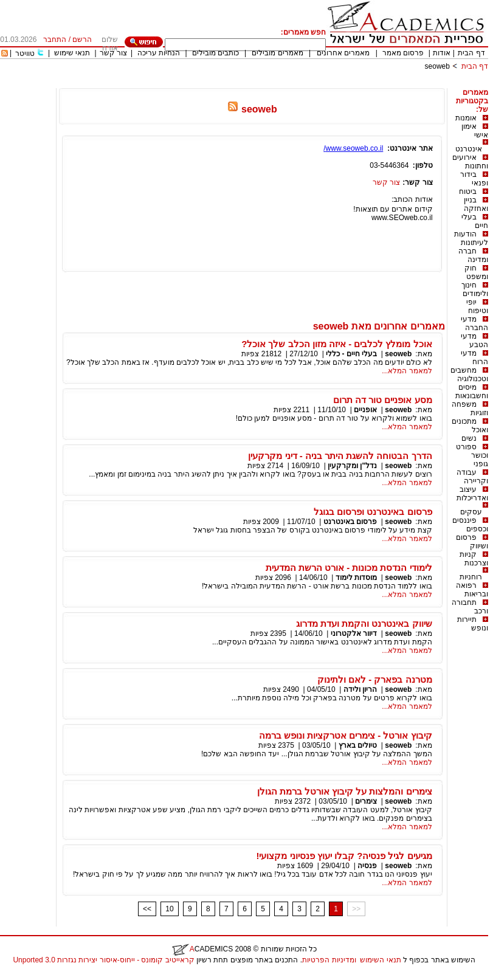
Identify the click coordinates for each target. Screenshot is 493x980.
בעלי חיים (475, 221)
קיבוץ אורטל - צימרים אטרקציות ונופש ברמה (346, 735)
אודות (442, 53)
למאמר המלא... (407, 371)
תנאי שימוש (72, 53)
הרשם (82, 40)
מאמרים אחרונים (343, 53)
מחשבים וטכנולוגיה (469, 374)
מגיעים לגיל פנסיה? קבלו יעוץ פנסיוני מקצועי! (344, 856)
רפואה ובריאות (472, 590)
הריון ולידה (360, 689)
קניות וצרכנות (474, 559)
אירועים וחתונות (470, 162)
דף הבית (471, 53)
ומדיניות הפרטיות (329, 960)
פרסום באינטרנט (350, 522)
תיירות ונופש (473, 624)
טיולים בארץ (358, 745)
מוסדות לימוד (356, 578)
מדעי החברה (474, 323)
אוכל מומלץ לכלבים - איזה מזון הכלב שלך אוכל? (337, 344)
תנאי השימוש (380, 960)
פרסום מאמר (403, 53)
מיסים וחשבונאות (472, 392)
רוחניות (471, 577)
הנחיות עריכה (159, 53)
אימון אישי (475, 131)
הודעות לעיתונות (471, 238)
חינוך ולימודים (475, 289)
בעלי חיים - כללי (351, 354)
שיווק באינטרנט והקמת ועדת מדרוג (364, 623)
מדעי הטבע (474, 340)
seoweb (437, 66)
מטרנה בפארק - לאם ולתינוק (375, 679)
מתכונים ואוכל (470, 426)
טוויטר (25, 53)
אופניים (365, 410)
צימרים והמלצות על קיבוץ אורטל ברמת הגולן (345, 791)
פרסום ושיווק (472, 542)
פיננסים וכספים (470, 525)
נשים (469, 438)
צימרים (366, 801)
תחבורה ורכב (470, 607)
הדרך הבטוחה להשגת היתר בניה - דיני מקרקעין (340, 456)
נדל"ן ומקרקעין (352, 466)
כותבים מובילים (215, 53)
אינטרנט (469, 149)
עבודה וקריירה (472, 477)
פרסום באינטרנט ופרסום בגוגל (373, 512)
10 (169, 909)
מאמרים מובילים (277, 53)
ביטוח (468, 192)
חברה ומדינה (473, 255)
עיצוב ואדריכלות (472, 494)
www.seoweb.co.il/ (353, 148)
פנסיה (367, 866)
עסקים (471, 512)
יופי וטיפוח (477, 306)
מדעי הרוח (474, 357)
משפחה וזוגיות (470, 409)
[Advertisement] (267, 84)
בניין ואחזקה (476, 204)
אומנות (466, 118)
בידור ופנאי (474, 179)
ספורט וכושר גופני (472, 455)
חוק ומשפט (476, 272)
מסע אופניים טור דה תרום (383, 400)
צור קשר (113, 53)
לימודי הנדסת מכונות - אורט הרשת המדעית (349, 568)
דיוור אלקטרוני (354, 633)
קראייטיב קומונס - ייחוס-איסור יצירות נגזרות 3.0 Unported (103, 960)
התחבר (55, 40)
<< (147, 909)
